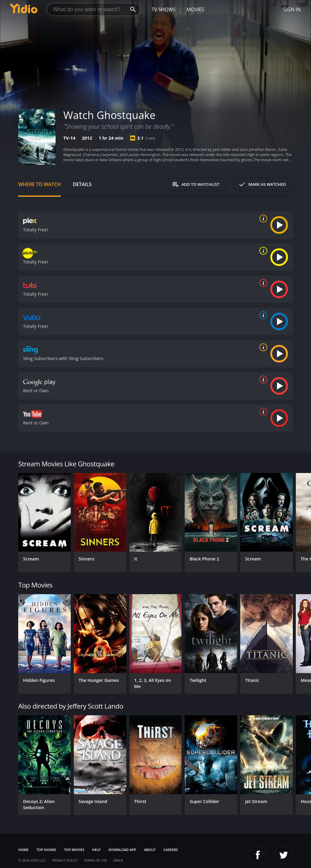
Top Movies (74, 850)
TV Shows (164, 9)
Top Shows (46, 850)
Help (97, 850)
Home (23, 850)
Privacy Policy (65, 860)
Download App (122, 850)
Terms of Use (95, 860)
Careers (171, 850)
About (150, 850)
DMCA (118, 860)
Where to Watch (39, 184)
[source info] (262, 219)
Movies (195, 9)
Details (82, 184)
